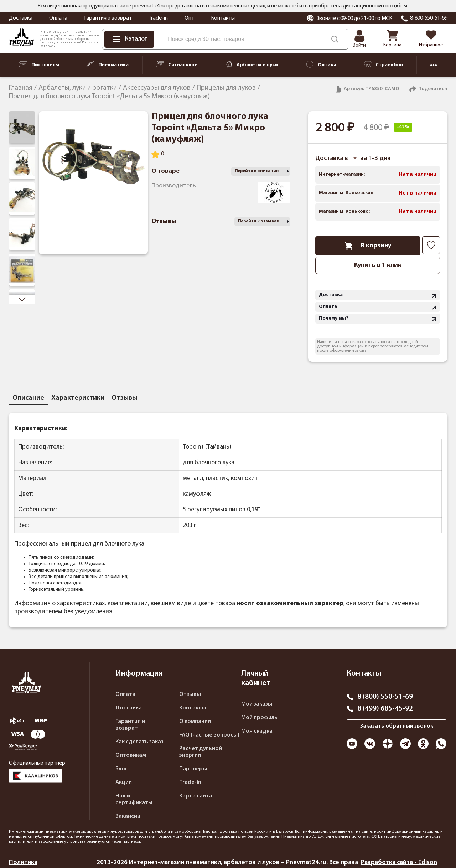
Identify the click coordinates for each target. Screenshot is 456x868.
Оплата (58, 18)
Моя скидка (257, 731)
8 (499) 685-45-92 (385, 709)
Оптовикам (131, 755)
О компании (195, 722)
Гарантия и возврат (108, 18)
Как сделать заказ (139, 742)
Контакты (223, 18)
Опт (189, 18)
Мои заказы (257, 704)
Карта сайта (196, 796)
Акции (124, 782)
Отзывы (190, 694)
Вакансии (128, 816)
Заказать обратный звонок (397, 726)
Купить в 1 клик (378, 265)
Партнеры (193, 769)
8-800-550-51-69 (429, 18)
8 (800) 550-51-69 (385, 697)
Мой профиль (259, 718)
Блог (121, 769)
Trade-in (158, 18)
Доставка (21, 18)
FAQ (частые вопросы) (209, 735)
